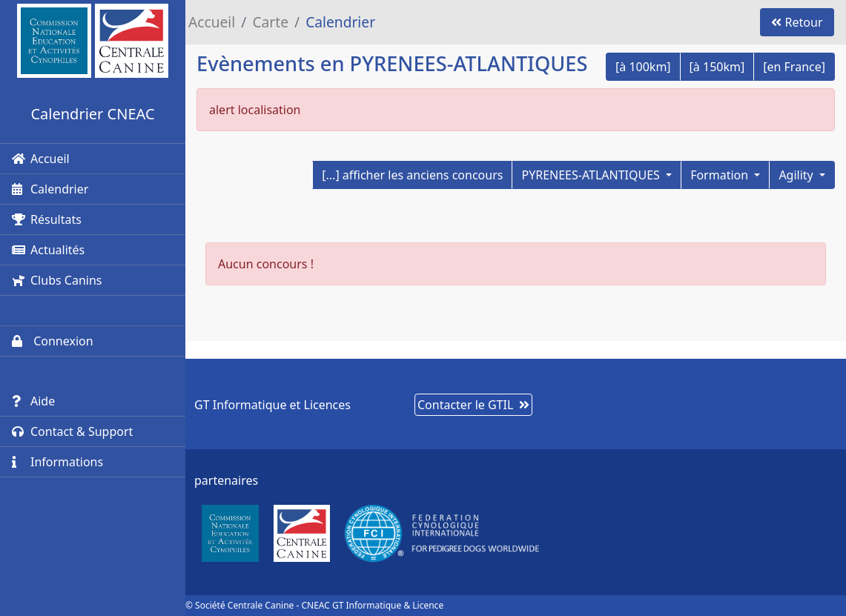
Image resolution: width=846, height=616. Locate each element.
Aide (33, 401)
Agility (797, 175)
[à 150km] (717, 67)
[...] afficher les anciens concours (412, 175)
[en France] (794, 67)
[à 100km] (643, 67)
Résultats (47, 219)
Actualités (48, 250)
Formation (721, 175)
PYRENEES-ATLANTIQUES (592, 175)
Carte (270, 22)
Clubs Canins (57, 280)
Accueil (41, 159)
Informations (57, 462)
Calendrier (50, 189)
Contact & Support (72, 431)
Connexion (53, 341)
